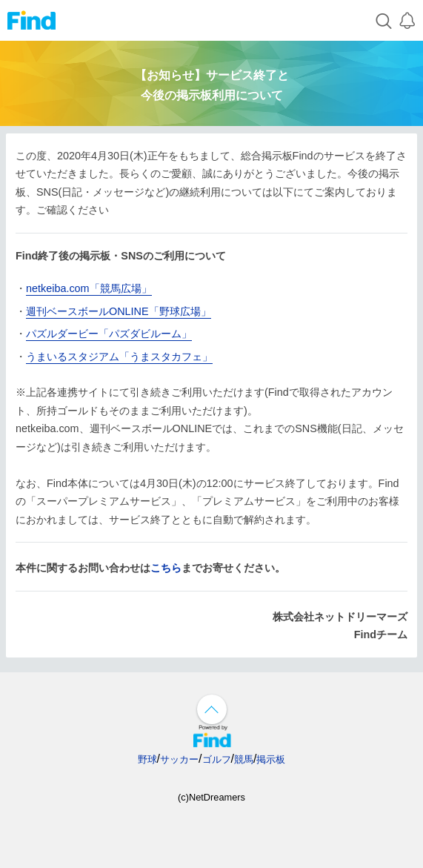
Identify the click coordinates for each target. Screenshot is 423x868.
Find (31, 20)
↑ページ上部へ (212, 709)
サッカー (179, 759)
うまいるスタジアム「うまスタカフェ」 (119, 357)
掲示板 (271, 759)
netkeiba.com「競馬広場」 (89, 288)
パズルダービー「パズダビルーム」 (109, 334)
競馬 (244, 759)
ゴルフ (217, 759)
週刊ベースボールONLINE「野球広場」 (119, 311)
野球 (147, 759)
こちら (166, 568)
